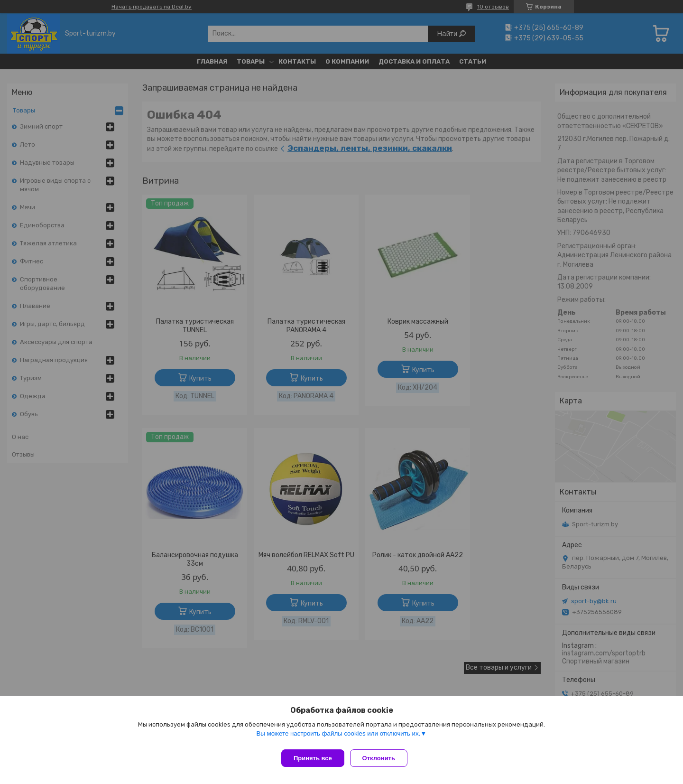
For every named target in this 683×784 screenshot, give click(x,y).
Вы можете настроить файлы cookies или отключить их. (338, 737)
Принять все (313, 758)
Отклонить (383, 758)
